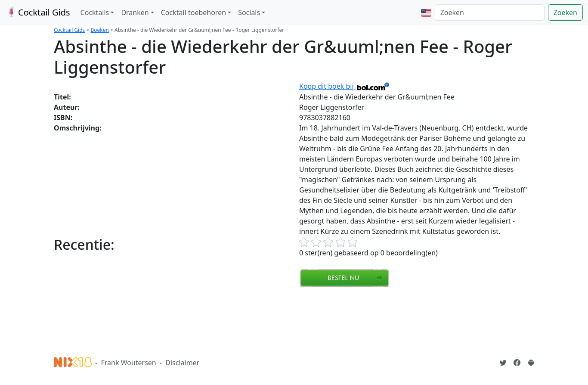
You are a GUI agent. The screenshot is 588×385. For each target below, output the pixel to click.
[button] (426, 12)
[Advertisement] (210, 317)
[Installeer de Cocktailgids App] (531, 363)
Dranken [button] (135, 12)
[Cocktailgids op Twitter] (503, 363)
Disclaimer (182, 363)
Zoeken (565, 12)
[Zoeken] (490, 12)
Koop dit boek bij (345, 86)
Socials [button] (249, 12)
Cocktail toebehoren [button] (193, 12)
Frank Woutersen (128, 363)
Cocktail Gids (38, 12)
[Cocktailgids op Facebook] (517, 363)
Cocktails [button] (95, 12)
